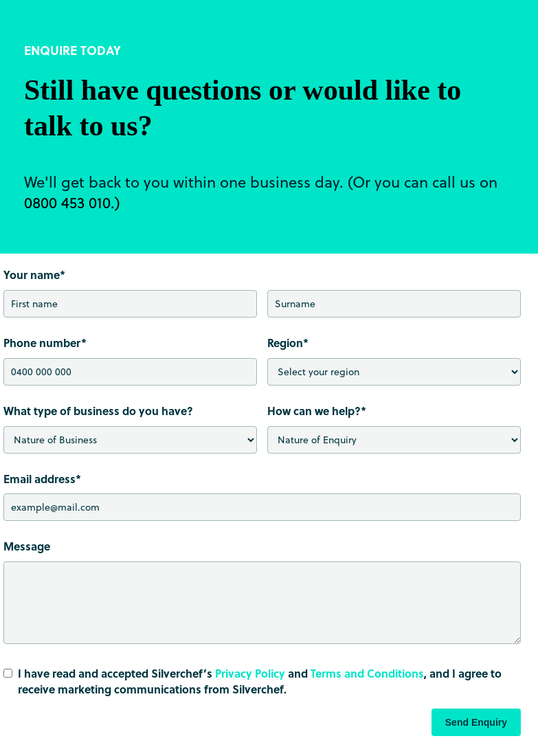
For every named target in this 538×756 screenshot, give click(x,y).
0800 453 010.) (72, 202)
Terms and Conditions (367, 673)
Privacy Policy (250, 673)
